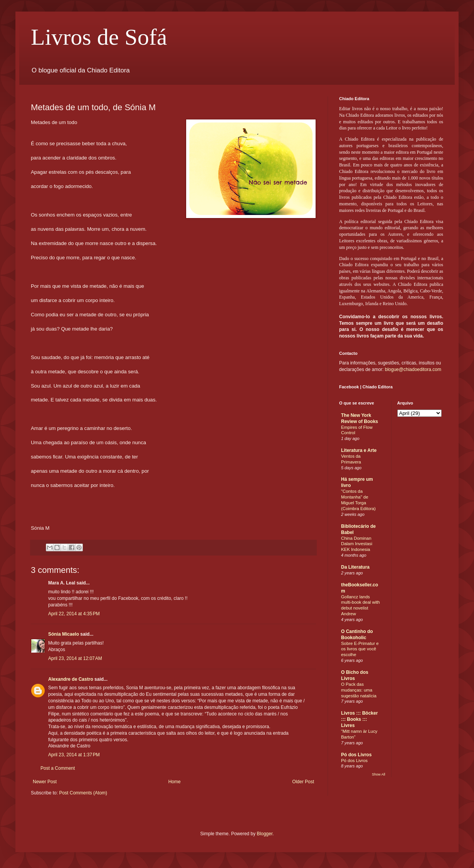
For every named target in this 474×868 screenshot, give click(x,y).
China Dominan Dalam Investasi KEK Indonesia (357, 544)
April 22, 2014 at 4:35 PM (74, 614)
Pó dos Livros (356, 755)
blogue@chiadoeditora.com (413, 369)
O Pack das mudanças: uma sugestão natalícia (359, 690)
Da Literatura (355, 567)
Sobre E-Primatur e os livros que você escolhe (360, 649)
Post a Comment (58, 768)
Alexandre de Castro (71, 679)
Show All (379, 774)
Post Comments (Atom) (83, 793)
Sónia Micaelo (64, 634)
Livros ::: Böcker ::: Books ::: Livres (359, 719)
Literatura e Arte (359, 450)
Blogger (265, 834)
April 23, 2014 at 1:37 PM (74, 755)
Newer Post (45, 782)
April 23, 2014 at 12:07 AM (75, 658)
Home (175, 782)
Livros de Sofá (99, 37)
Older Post (303, 782)
